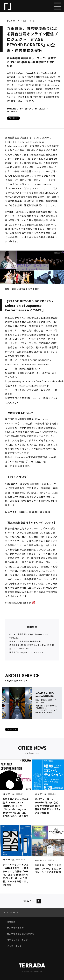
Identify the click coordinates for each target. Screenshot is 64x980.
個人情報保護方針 (16, 930)
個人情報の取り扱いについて (21, 936)
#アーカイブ (25, 109)
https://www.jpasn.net (18, 605)
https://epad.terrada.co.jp (35, 514)
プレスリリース (13, 21)
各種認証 (11, 924)
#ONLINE (11, 109)
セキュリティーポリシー (19, 942)
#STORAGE (40, 109)
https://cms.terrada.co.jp (30, 654)
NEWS (13, 915)
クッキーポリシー (16, 948)
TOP (3, 915)
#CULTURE (12, 112)
